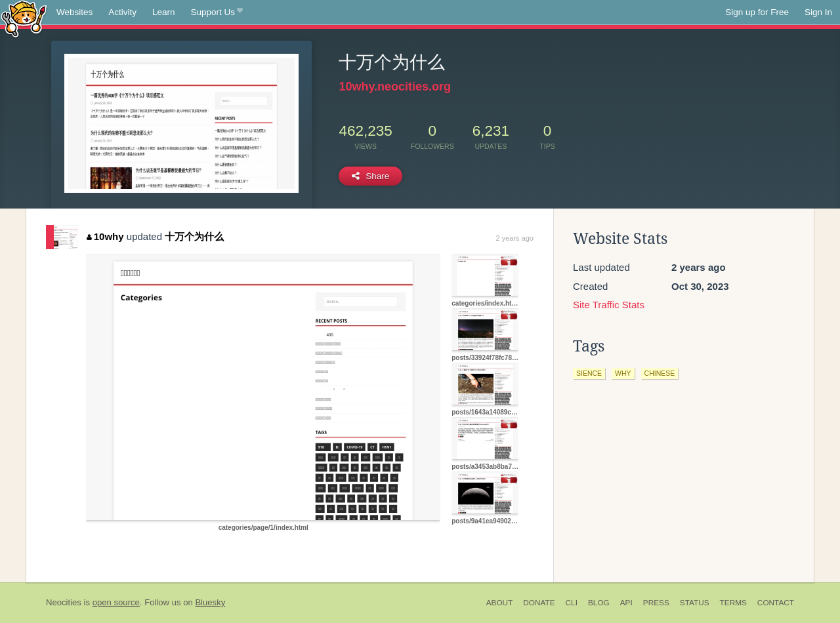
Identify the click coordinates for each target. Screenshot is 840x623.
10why (105, 236)
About (500, 603)
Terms (733, 603)
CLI (572, 603)
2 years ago (515, 238)
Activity (122, 12)
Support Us (217, 12)
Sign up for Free (757, 12)
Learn (164, 12)
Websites (74, 12)
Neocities (64, 602)
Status (695, 603)
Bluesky (210, 602)
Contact (776, 603)
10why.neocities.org (395, 87)
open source (116, 602)
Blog (599, 603)
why (623, 373)
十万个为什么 (194, 236)
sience (589, 373)
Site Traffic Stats (609, 305)
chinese (660, 373)
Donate (539, 603)
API (626, 603)
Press (656, 603)
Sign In (818, 12)
